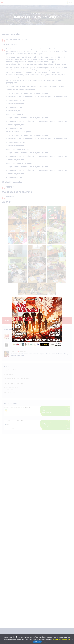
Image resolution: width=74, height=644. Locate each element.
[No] (72, 639)
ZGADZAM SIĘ (37, 642)
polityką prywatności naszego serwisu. (61, 639)
